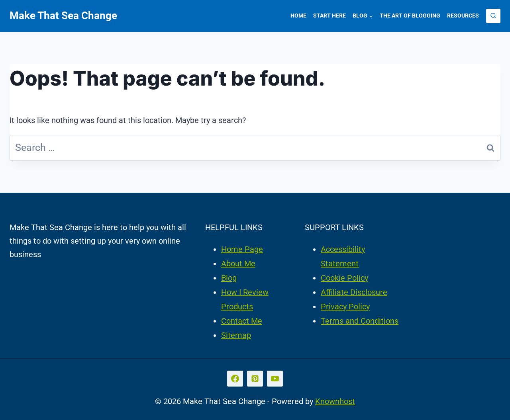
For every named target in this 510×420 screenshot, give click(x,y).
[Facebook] (235, 379)
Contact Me (242, 321)
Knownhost (335, 401)
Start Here (330, 16)
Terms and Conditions (360, 321)
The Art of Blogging (410, 16)
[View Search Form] (493, 16)
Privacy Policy (345, 307)
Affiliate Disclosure (354, 292)
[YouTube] (275, 379)
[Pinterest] (255, 379)
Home (298, 16)
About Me (238, 264)
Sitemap (236, 335)
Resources (463, 16)
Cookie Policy (344, 278)
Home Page (242, 249)
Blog (229, 278)
